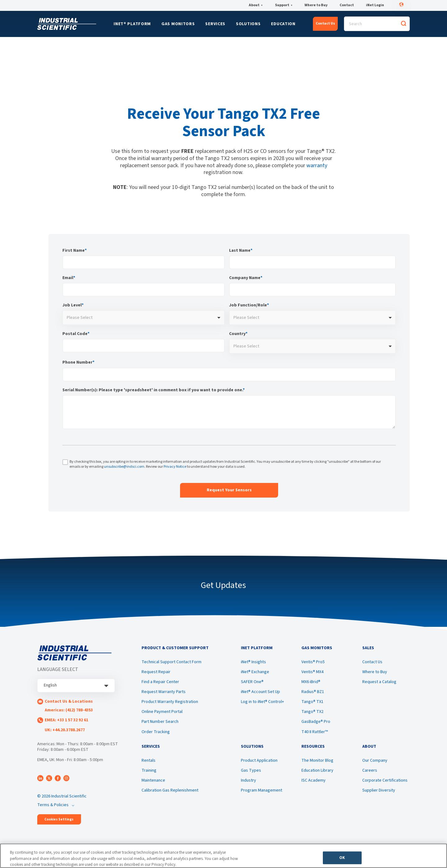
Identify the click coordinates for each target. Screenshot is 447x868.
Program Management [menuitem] (262, 790)
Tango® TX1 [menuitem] (312, 702)
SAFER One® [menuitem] (252, 682)
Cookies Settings (59, 819)
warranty (317, 165)
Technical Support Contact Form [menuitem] (172, 662)
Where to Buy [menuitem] (375, 672)
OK (342, 857)
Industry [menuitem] (248, 780)
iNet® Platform (132, 24)
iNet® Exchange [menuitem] (255, 672)
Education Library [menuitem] (317, 770)
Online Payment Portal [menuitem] (162, 712)
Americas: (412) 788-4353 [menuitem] (69, 710)
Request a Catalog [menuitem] (379, 682)
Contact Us (325, 23)
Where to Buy (316, 5)
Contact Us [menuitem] (372, 662)
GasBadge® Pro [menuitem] (316, 722)
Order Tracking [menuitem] (156, 732)
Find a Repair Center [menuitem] (160, 682)
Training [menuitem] (149, 770)
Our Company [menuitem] (375, 760)
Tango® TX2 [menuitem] (312, 712)
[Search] (377, 24)
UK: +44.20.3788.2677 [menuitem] (65, 730)
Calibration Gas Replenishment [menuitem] (170, 790)
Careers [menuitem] (370, 770)
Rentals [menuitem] (149, 760)
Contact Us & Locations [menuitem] (69, 701)
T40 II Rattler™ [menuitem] (315, 732)
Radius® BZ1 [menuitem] (313, 692)
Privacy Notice (175, 467)
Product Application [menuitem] (259, 760)
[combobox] (144, 318)
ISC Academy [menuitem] (314, 780)
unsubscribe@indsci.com (124, 467)
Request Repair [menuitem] (156, 672)
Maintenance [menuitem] (153, 780)
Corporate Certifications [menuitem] (385, 780)
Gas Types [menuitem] (251, 770)
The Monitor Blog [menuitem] (317, 760)
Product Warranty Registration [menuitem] (170, 702)
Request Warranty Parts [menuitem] (164, 692)
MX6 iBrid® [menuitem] (311, 682)
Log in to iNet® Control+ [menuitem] (262, 702)
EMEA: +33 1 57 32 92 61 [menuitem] (66, 720)
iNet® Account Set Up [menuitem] (260, 692)
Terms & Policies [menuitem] (53, 805)
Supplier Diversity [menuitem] (379, 790)
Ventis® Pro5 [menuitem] (313, 662)
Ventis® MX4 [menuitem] (312, 672)
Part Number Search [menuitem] (160, 722)
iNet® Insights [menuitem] (253, 662)
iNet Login (375, 5)
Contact (347, 5)
